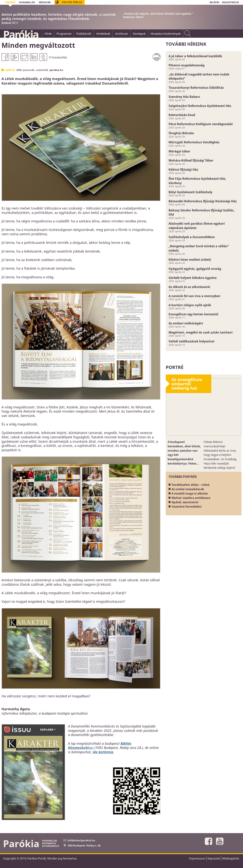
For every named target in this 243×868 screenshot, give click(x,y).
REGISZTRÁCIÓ (231, 2)
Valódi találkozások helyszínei (191, 341)
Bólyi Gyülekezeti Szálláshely (191, 192)
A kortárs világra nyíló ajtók (190, 305)
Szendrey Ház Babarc (184, 97)
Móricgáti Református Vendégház (194, 142)
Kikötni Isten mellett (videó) (190, 260)
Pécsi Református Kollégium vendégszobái (201, 124)
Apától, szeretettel (185, 502)
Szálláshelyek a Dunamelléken (192, 237)
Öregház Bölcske (181, 133)
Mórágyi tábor (179, 151)
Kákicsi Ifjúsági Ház (183, 170)
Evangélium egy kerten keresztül (193, 314)
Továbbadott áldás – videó (191, 485)
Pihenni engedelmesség (187, 65)
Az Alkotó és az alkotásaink (189, 287)
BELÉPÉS (215, 2)
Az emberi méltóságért (186, 323)
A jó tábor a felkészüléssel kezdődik (195, 56)
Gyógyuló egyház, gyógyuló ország (195, 269)
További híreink (186, 44)
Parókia (21, 34)
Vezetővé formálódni (187, 506)
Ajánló (10, 70)
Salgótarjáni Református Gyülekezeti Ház (200, 106)
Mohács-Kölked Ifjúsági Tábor (191, 160)
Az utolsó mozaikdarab (188, 489)
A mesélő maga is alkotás (190, 493)
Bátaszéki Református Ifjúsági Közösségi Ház (203, 201)
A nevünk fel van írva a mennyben (194, 296)
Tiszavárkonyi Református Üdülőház (196, 88)
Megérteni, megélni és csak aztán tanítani (201, 332)
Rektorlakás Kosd (182, 115)
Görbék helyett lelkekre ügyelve (193, 278)
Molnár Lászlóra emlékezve (191, 498)
